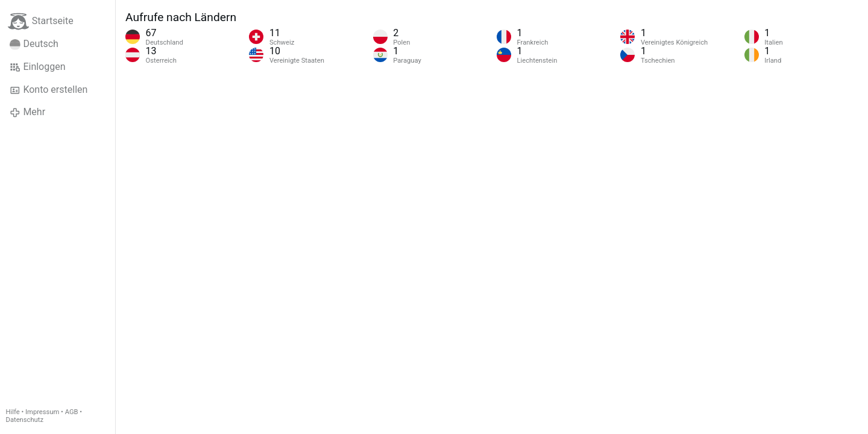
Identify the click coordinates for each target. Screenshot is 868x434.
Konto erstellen (49, 90)
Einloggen (38, 67)
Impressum (42, 412)
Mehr (27, 112)
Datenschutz (25, 420)
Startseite (41, 21)
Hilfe (13, 412)
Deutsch (34, 44)
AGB (72, 412)
